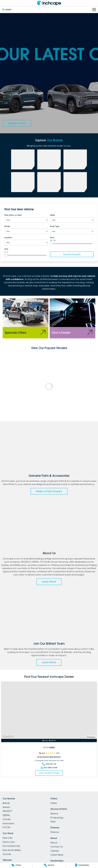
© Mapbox (91, 737)
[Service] (49, 865)
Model (7, 226)
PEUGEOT (7, 811)
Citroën (7, 819)
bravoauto (8, 823)
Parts (53, 822)
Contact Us (56, 847)
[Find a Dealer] (72, 318)
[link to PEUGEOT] (49, 159)
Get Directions (49, 768)
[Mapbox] (8, 736)
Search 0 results (72, 254)
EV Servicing (57, 818)
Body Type (55, 226)
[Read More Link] (49, 710)
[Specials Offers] (26, 318)
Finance (55, 832)
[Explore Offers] (17, 123)
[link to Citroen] (75, 182)
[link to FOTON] (23, 182)
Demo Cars (9, 842)
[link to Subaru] (23, 159)
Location (8, 238)
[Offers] (16, 865)
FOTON (6, 827)
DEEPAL (6, 815)
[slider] (52, 244)
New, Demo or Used (13, 215)
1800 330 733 (49, 764)
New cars (7, 838)
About (54, 843)
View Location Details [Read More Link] (49, 773)
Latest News (57, 855)
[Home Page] (49, 3)
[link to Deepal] (75, 159)
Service (54, 813)
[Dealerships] (82, 865)
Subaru (6, 807)
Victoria (7, 854)
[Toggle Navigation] (94, 10)
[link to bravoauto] (49, 182)
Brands (6, 803)
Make (52, 215)
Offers (54, 803)
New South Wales (12, 850)
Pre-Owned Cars (11, 846)
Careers (55, 851)
